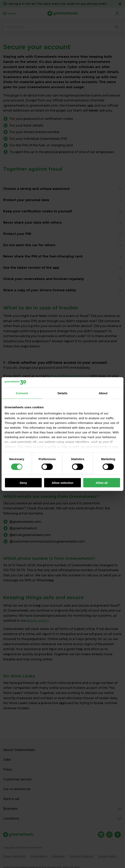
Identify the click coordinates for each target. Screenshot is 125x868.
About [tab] (103, 393)
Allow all (102, 483)
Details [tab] (62, 393)
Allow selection (62, 483)
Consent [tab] (22, 393)
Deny (23, 483)
